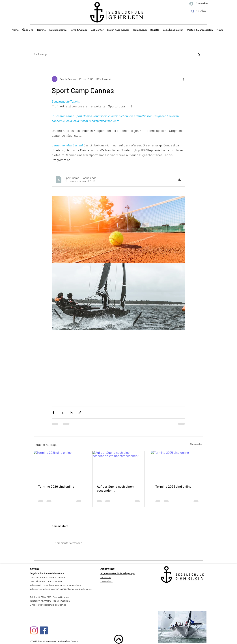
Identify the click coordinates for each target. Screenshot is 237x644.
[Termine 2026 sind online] (60, 465)
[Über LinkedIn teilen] (71, 413)
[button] (28, 30)
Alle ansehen (197, 444)
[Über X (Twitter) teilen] (62, 413)
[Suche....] (203, 11)
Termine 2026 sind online (56, 486)
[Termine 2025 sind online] (177, 465)
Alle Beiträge (40, 54)
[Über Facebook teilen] (53, 413)
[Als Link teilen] (80, 413)
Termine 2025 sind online (173, 486)
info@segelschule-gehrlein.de (52, 605)
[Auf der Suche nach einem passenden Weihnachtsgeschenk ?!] (119, 465)
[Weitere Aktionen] (183, 79)
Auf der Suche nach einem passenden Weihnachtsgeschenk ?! (116, 488)
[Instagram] (34, 630)
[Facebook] (44, 630)
